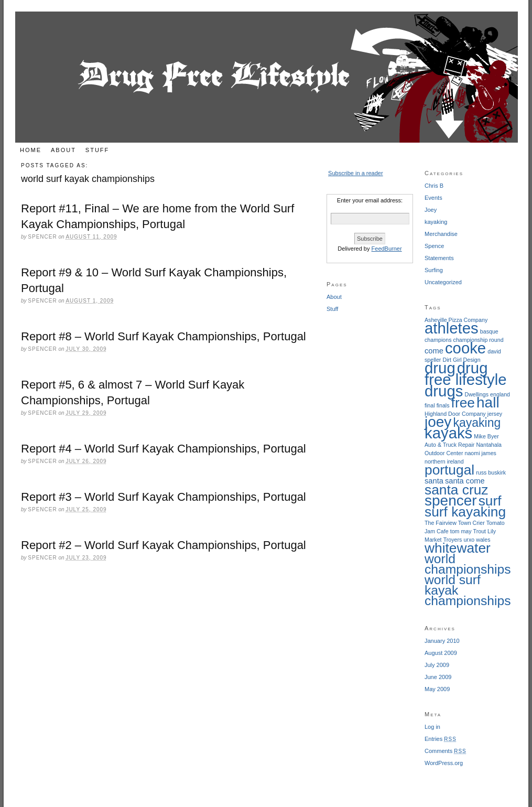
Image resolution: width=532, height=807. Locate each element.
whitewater (458, 548)
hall (488, 402)
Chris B (434, 186)
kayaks (448, 433)
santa (434, 481)
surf (490, 501)
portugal (449, 470)
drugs (444, 391)
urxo (469, 540)
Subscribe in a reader (356, 173)
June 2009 (438, 677)
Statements (439, 258)
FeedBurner (387, 249)
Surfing (434, 270)
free (463, 403)
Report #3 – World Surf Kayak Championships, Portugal (164, 497)
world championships (468, 564)
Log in (432, 727)
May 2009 (437, 689)
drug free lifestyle (465, 374)
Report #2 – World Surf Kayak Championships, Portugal (164, 545)
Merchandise (441, 234)
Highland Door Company (455, 414)
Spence (434, 246)
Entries (441, 739)
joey (438, 422)
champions (438, 340)
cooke (465, 348)
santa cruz (456, 490)
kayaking (436, 222)
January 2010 (442, 641)
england (500, 394)
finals (443, 405)
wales (483, 540)
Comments (446, 751)
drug (440, 368)
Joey (431, 210)
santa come (465, 481)
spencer (451, 501)
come (434, 351)
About (63, 150)
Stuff (97, 150)
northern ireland (444, 461)
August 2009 (441, 653)
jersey (495, 414)
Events (433, 198)
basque (489, 331)
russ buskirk (491, 472)
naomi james (481, 453)
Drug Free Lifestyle (267, 77)
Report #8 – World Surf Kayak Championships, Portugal (164, 336)
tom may (461, 531)
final (430, 405)
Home (31, 150)
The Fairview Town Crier (455, 523)
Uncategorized (443, 282)
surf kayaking (465, 512)
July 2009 (437, 665)
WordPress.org (444, 763)
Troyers (453, 540)
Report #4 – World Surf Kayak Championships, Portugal (164, 449)
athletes (452, 328)
